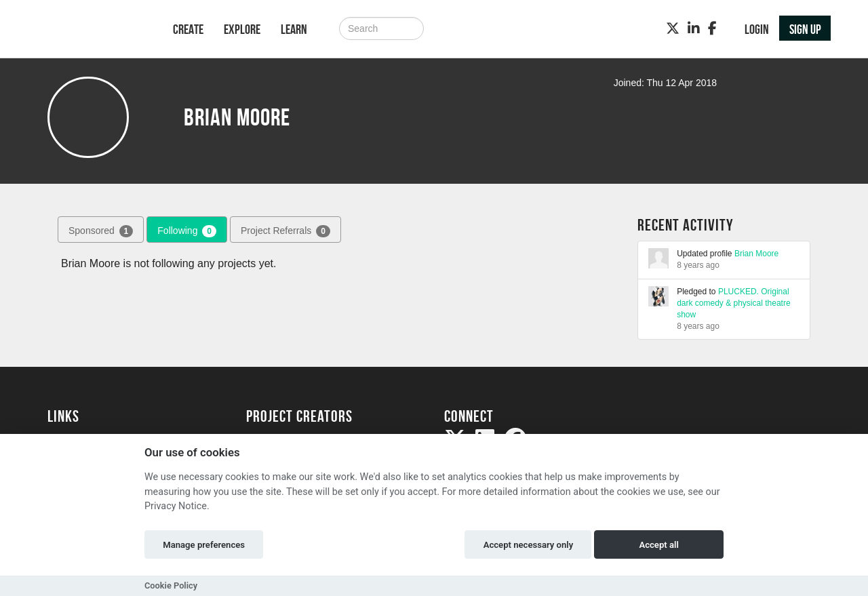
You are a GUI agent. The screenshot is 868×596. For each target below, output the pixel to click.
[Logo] (93, 30)
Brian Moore (756, 254)
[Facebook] (712, 28)
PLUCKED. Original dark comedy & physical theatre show (733, 303)
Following (187, 231)
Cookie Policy (171, 585)
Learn (294, 29)
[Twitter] (673, 28)
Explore (242, 29)
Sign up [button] (805, 29)
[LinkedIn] (694, 28)
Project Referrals (285, 231)
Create (188, 29)
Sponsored (101, 231)
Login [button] (757, 29)
